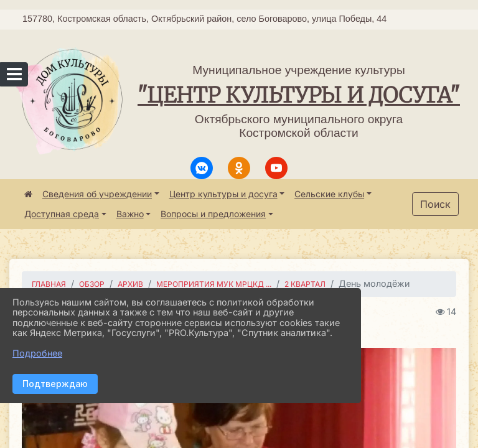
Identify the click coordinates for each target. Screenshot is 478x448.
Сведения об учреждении (97, 194)
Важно (130, 214)
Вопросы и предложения (213, 214)
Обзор (92, 284)
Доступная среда (62, 214)
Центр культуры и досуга (223, 194)
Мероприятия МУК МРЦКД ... (214, 284)
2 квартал (305, 284)
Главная (49, 284)
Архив (130, 284)
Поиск (435, 204)
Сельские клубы (329, 194)
